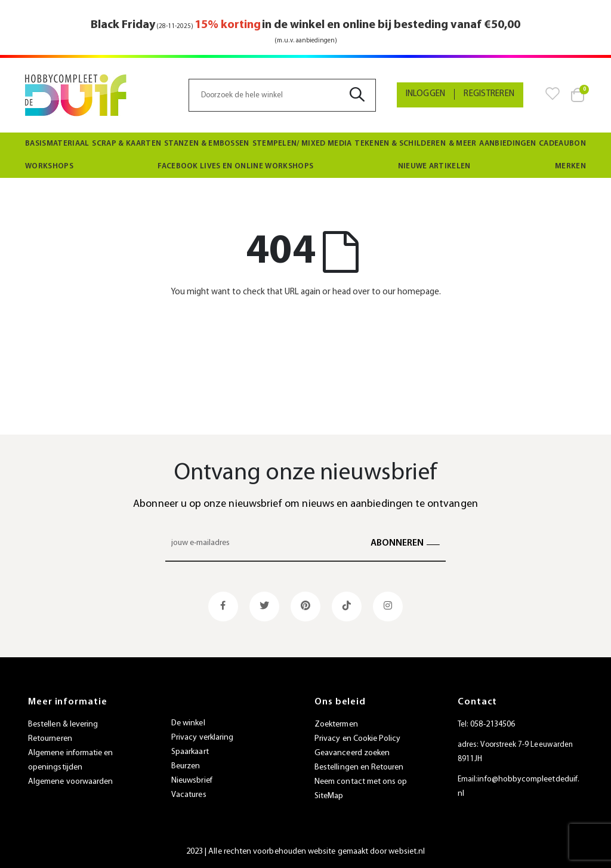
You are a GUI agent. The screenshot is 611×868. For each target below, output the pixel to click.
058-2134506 (493, 724)
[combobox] (282, 95)
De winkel (188, 723)
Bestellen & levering (63, 724)
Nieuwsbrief (192, 781)
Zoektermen (336, 724)
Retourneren (50, 739)
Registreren (489, 94)
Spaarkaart (190, 752)
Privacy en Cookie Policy (358, 739)
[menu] (305, 155)
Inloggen (426, 94)
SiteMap (329, 796)
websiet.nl (407, 852)
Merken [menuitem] (570, 166)
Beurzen (186, 766)
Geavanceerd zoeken (352, 753)
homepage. (419, 292)
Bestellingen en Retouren (359, 767)
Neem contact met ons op (361, 782)
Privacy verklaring (202, 738)
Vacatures (189, 795)
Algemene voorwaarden (70, 782)
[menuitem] (57, 144)
